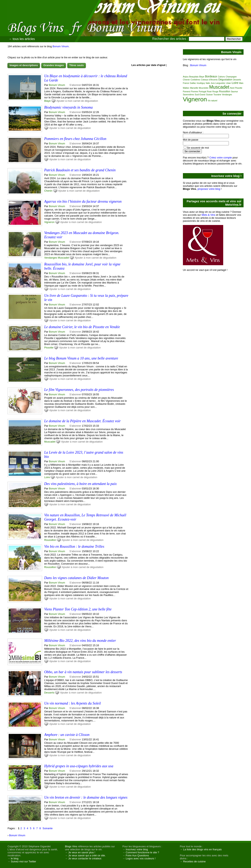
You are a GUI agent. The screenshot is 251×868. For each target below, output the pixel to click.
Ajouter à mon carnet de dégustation (77, 101)
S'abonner (75, 85)
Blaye (47, 101)
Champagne (231, 77)
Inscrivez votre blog (137, 849)
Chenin (48, 191)
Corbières (195, 80)
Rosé (209, 92)
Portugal (202, 92)
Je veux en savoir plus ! (82, 852)
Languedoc (220, 83)
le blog (15, 858)
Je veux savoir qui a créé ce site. (87, 855)
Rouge (215, 92)
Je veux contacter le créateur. (85, 858)
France (186, 83)
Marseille (194, 88)
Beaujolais (194, 77)
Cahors (221, 77)
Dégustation (225, 80)
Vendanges (51, 258)
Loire (47, 477)
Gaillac (193, 83)
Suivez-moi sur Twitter (24, 861)
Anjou (186, 77)
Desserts (49, 693)
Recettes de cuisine (194, 861)
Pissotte (49, 348)
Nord (232, 88)
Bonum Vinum (61, 46)
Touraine (217, 95)
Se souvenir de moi (198, 148)
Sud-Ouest (200, 95)
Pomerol (187, 92)
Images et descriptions (24, 65)
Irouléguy (201, 83)
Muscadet (63, 258)
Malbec (186, 88)
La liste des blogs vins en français (202, 849)
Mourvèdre (204, 88)
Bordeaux (211, 76)
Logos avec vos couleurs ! (141, 858)
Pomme (194, 92)
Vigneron (49, 222)
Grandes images (53, 65)
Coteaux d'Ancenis (209, 80)
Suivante (48, 828)
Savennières (189, 95)
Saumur (234, 92)
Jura (213, 83)
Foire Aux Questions (137, 855)
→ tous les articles (22, 39)
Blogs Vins (71, 846)
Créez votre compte (221, 158)
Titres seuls (77, 65)
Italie (208, 83)
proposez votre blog (209, 189)
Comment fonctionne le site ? (142, 852)
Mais (241, 83)
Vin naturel (213, 101)
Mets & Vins (208, 215)
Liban (228, 83)
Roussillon (50, 540)
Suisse (209, 95)
